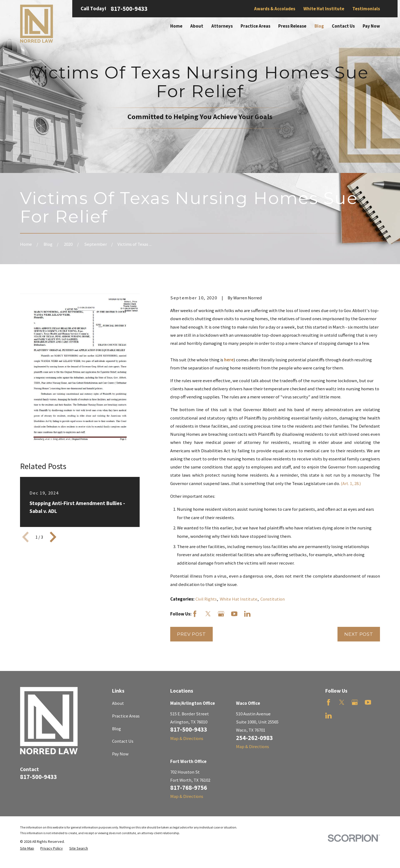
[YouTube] (234, 614)
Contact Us (123, 741)
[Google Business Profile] (221, 614)
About (118, 703)
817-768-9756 (189, 788)
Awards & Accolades (275, 9)
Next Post (359, 634)
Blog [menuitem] (319, 26)
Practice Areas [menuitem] (255, 26)
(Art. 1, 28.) (351, 483)
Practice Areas (126, 716)
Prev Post (191, 634)
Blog (117, 729)
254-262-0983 (254, 738)
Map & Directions (187, 738)
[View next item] (53, 537)
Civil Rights (206, 599)
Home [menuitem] (176, 26)
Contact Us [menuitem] (343, 26)
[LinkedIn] (247, 614)
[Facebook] (195, 614)
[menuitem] (27, 848)
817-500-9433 (129, 9)
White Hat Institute (324, 9)
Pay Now (120, 754)
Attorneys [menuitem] (222, 26)
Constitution (273, 599)
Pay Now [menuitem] (371, 26)
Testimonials (366, 9)
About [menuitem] (197, 26)
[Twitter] (208, 614)
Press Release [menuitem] (292, 26)
